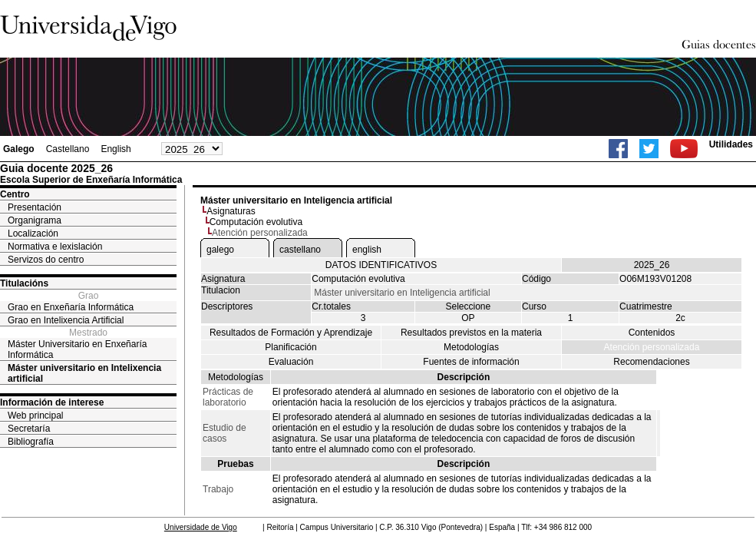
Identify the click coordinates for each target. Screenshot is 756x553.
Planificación (291, 347)
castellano (300, 250)
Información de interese (52, 402)
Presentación (35, 207)
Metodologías (471, 347)
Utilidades (731, 144)
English (116, 149)
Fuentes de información (471, 362)
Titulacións (24, 283)
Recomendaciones (651, 362)
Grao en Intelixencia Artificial (66, 320)
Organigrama (35, 220)
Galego (19, 149)
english (367, 250)
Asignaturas (231, 211)
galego (220, 250)
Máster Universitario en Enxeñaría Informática (77, 349)
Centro (15, 194)
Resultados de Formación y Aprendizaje (291, 333)
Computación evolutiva (256, 222)
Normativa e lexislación (55, 247)
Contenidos (652, 333)
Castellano (68, 149)
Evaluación (291, 362)
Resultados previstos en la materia (471, 333)
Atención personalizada (652, 347)
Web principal (35, 416)
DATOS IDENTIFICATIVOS (381, 265)
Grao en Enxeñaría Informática (71, 307)
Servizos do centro (46, 260)
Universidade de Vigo (201, 527)
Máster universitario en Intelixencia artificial (84, 373)
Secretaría (29, 429)
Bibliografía (31, 442)
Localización (33, 233)
